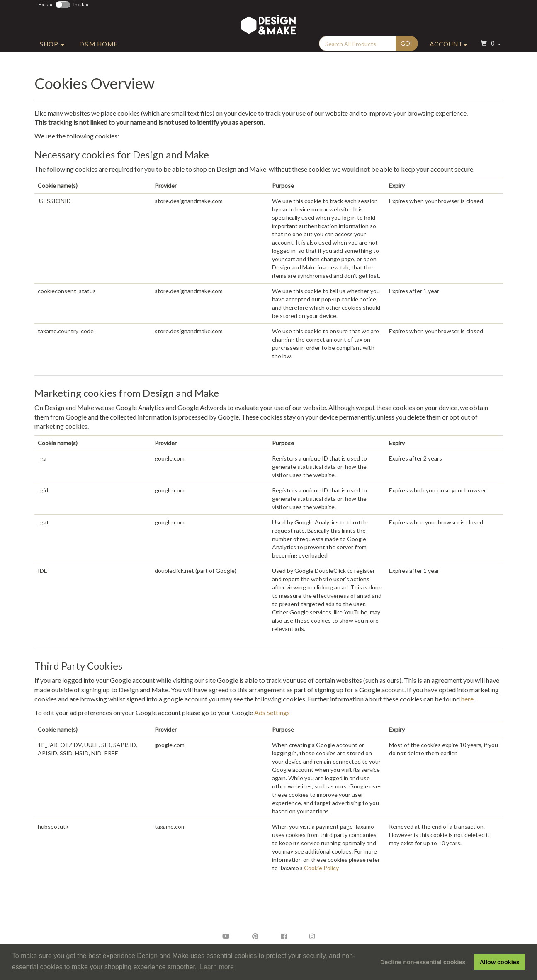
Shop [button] (52, 51)
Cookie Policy (321, 868)
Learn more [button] (217, 967)
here (467, 699)
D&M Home (98, 51)
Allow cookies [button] (500, 962)
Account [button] (448, 51)
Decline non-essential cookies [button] (423, 962)
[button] (490, 51)
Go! (406, 50)
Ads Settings (272, 712)
